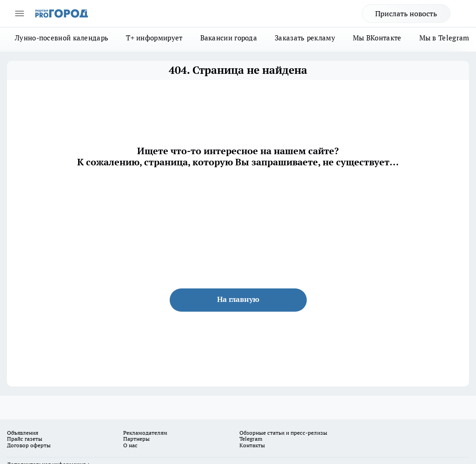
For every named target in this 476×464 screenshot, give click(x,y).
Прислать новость (406, 13)
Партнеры (136, 439)
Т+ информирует (154, 38)
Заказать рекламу (305, 38)
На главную (238, 299)
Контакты (252, 445)
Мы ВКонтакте (377, 38)
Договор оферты (29, 445)
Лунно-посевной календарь (62, 38)
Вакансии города (229, 38)
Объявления (23, 433)
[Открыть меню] (20, 13)
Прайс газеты (25, 439)
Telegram (251, 439)
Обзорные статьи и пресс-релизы (283, 433)
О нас (130, 445)
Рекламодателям (145, 433)
